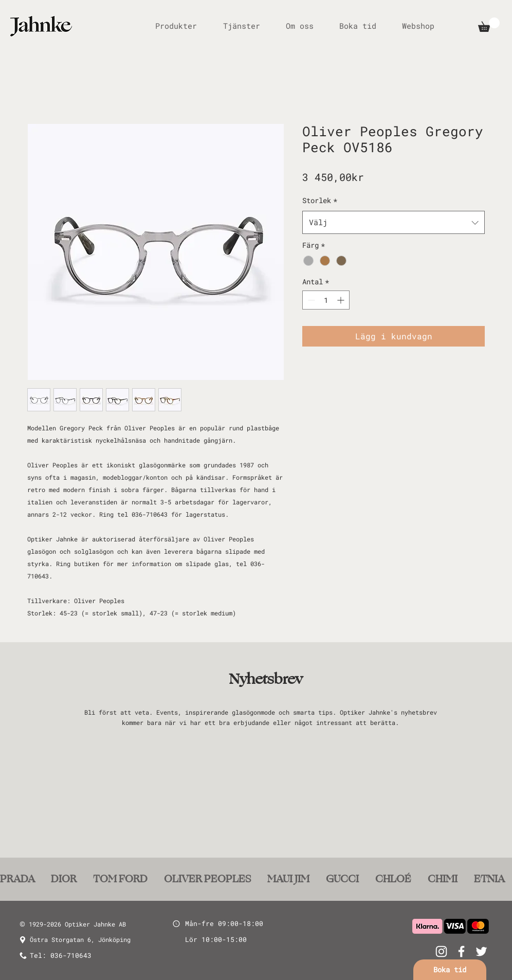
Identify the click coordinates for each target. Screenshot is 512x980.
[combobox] (394, 222)
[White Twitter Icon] (481, 951)
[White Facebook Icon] (461, 951)
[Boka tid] (450, 970)
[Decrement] (310, 300)
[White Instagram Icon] (441, 951)
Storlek (320, 200)
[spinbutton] (326, 300)
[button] (489, 25)
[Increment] (342, 300)
